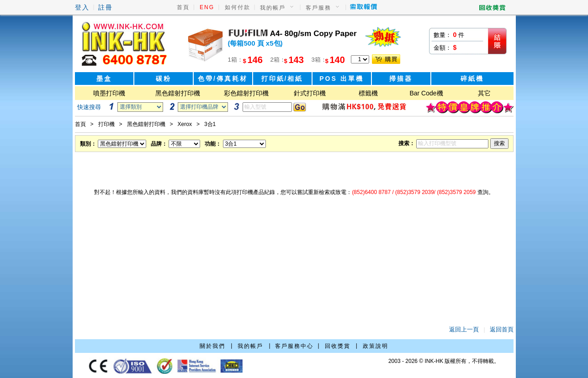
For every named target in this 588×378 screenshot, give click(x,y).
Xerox (185, 124)
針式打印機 (310, 93)
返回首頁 (502, 329)
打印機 (106, 124)
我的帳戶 (273, 8)
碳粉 (164, 79)
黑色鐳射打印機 (178, 93)
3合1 (210, 124)
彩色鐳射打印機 (246, 93)
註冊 (106, 7)
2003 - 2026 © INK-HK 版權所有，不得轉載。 (444, 361)
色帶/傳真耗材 (223, 79)
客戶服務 (318, 8)
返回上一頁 (464, 329)
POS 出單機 (341, 79)
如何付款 (238, 7)
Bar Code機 (426, 93)
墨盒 (104, 79)
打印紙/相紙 (282, 79)
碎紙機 (472, 79)
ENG (207, 7)
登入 (82, 7)
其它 (484, 93)
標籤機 (368, 93)
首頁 (183, 7)
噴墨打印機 (109, 93)
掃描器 (401, 79)
